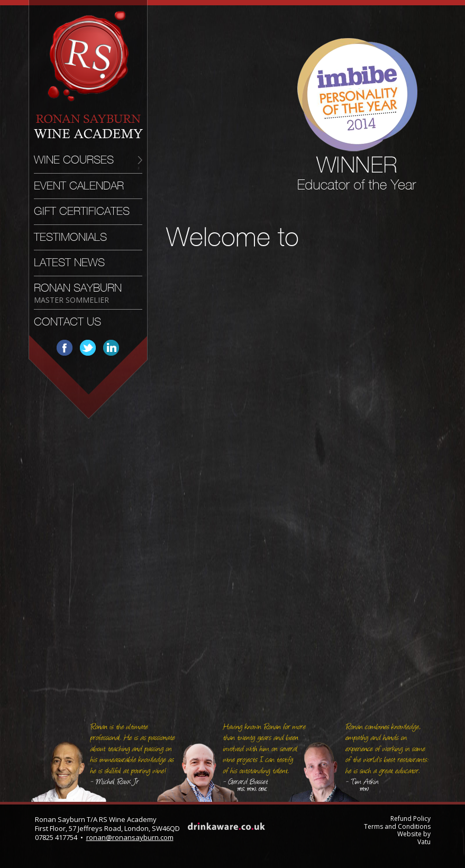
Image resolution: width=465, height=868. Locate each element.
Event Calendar (79, 186)
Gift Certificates (82, 211)
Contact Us (67, 322)
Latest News (69, 263)
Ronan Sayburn (78, 293)
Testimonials (70, 237)
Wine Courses (74, 160)
